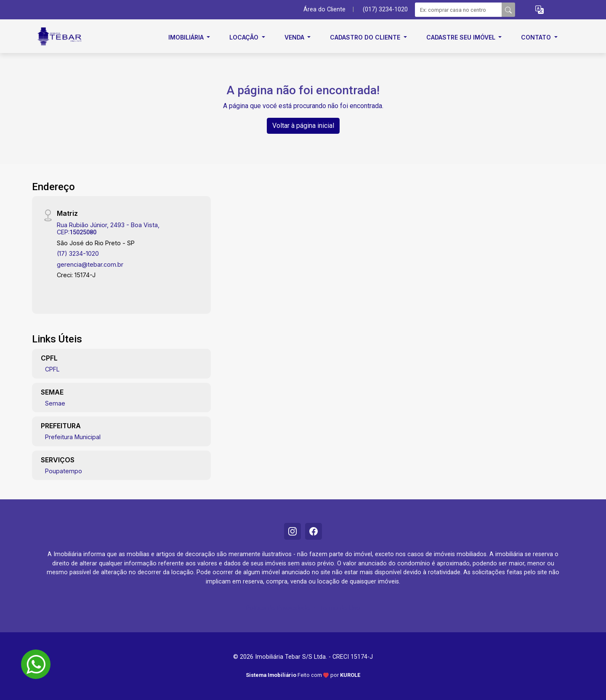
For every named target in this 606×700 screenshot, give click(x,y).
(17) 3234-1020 (78, 253)
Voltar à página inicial (303, 126)
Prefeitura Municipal (73, 437)
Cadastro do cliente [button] (366, 37)
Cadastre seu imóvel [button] (462, 37)
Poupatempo (64, 471)
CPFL (52, 369)
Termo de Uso (340, 608)
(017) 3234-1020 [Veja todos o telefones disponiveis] (385, 9)
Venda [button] (295, 37)
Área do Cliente (324, 9)
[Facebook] (314, 531)
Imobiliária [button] (187, 37)
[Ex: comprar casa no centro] (458, 10)
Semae (55, 403)
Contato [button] (537, 37)
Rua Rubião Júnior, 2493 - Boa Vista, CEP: (108, 228)
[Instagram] (292, 531)
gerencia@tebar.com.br (90, 264)
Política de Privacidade (278, 608)
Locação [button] (245, 37)
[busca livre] (508, 10)
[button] (540, 10)
